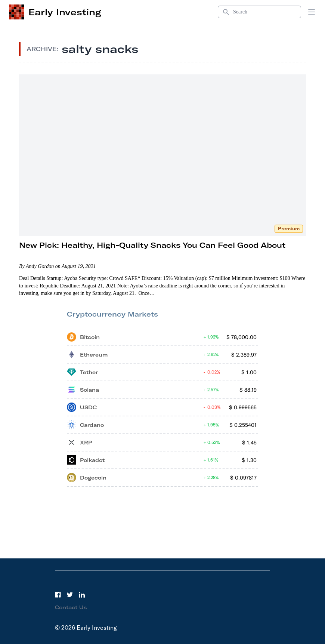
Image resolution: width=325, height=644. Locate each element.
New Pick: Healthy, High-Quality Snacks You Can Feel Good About (152, 245)
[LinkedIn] (82, 595)
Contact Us (71, 607)
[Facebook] (58, 595)
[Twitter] (70, 595)
